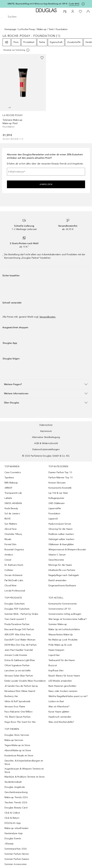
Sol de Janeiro (12, 514)
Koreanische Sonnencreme (63, 604)
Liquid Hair (54, 655)
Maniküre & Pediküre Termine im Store (25, 777)
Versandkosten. (48, 317)
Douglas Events (13, 839)
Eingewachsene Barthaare (62, 586)
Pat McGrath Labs (14, 580)
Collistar (9, 570)
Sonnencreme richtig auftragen (65, 614)
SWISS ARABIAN (13, 503)
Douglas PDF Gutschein (17, 609)
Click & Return (12, 818)
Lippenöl (53, 519)
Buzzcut (53, 665)
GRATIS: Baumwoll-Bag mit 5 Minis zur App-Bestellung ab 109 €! (38, 4)
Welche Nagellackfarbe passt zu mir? (68, 696)
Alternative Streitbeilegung (46, 437)
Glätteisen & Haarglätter (61, 544)
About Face (11, 529)
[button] (46, 384)
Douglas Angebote (15, 787)
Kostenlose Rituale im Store (19, 756)
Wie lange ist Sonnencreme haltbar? (68, 619)
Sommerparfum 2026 (16, 849)
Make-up (42, 29)
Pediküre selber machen (61, 534)
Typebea (9, 478)
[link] (23, 97)
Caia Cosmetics (13, 472)
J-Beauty (9, 844)
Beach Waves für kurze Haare (64, 676)
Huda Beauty (11, 508)
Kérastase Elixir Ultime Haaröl (20, 691)
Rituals (8, 539)
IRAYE (8, 519)
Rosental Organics (14, 550)
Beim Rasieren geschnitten (62, 686)
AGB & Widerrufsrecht (46, 443)
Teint (51, 29)
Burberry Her (11, 696)
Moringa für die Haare (60, 565)
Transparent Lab (13, 493)
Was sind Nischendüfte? (61, 722)
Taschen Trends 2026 (16, 803)
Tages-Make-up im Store (17, 745)
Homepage (10, 29)
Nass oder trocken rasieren (63, 691)
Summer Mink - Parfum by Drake (21, 614)
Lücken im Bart (56, 701)
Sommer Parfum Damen (17, 859)
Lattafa (8, 498)
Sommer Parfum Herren (17, 854)
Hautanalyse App (14, 833)
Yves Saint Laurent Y (15, 619)
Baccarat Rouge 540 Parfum (19, 629)
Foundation (54, 514)
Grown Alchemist (13, 575)
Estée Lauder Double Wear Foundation (25, 681)
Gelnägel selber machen (61, 539)
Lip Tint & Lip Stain (58, 493)
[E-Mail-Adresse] (46, 172)
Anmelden (46, 184)
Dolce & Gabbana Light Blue (20, 660)
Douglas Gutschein (15, 604)
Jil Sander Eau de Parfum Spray (21, 686)
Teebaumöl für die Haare (62, 660)
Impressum (46, 431)
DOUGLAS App (13, 823)
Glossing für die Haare (61, 529)
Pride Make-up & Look (60, 645)
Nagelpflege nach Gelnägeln (64, 575)
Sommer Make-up (58, 624)
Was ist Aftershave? (59, 707)
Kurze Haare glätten (59, 712)
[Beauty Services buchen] (65, 12)
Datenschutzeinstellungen (46, 449)
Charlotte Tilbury (13, 534)
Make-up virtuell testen (17, 828)
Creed (8, 560)
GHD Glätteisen (57, 503)
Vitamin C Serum (57, 555)
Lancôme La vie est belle (18, 671)
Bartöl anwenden (58, 580)
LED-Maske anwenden (60, 681)
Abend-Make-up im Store (18, 750)
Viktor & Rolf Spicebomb (18, 701)
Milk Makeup (11, 483)
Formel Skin (10, 544)
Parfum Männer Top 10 (61, 478)
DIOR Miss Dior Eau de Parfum (21, 645)
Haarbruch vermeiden (60, 717)
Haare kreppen (56, 650)
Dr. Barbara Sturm (14, 565)
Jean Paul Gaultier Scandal (19, 650)
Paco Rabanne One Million (19, 712)
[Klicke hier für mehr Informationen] (83, 4)
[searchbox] (46, 17)
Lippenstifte (55, 508)
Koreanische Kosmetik (60, 488)
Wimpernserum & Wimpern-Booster (67, 550)
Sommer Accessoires (16, 864)
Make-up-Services (14, 740)
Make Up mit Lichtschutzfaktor (64, 629)
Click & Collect (12, 813)
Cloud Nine (10, 586)
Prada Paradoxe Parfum (17, 624)
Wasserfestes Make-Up (61, 635)
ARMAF (8, 488)
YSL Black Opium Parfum (17, 717)
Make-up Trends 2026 (16, 797)
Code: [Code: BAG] (74, 4)
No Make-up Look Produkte (63, 640)
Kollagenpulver (56, 498)
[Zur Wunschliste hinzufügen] (42, 58)
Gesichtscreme (56, 560)
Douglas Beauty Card (16, 808)
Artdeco (9, 555)
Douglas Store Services (17, 735)
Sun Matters (11, 524)
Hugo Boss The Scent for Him (20, 722)
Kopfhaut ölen (56, 671)
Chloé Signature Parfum (17, 665)
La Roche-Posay (27, 29)
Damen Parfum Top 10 (60, 472)
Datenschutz (46, 425)
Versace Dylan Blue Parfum (19, 676)
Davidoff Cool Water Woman (20, 640)
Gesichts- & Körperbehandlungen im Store (24, 762)
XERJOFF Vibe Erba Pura (17, 635)
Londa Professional (15, 591)
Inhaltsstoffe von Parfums (62, 570)
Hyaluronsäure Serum (60, 524)
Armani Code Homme (16, 655)
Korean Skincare (57, 483)
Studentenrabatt (13, 782)
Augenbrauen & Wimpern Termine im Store (24, 770)
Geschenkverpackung (16, 792)
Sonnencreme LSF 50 (60, 609)
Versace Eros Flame (15, 707)
